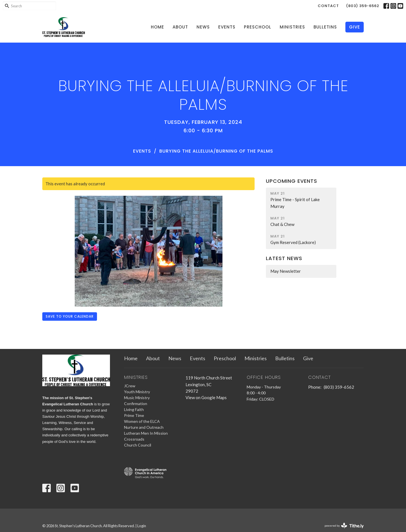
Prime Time (134, 415)
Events (227, 27)
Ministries (292, 27)
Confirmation (136, 404)
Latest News (284, 258)
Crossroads (134, 439)
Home (157, 27)
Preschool (258, 27)
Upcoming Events (292, 181)
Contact (328, 6)
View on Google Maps (206, 397)
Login (142, 526)
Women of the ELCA (142, 421)
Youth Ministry (137, 392)
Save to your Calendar (70, 316)
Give (355, 27)
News (203, 27)
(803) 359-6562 (363, 6)
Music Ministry (137, 398)
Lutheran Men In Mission (146, 433)
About (180, 27)
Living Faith (134, 409)
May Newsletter (286, 271)
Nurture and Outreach (144, 427)
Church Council (138, 445)
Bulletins (325, 27)
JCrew (130, 386)
